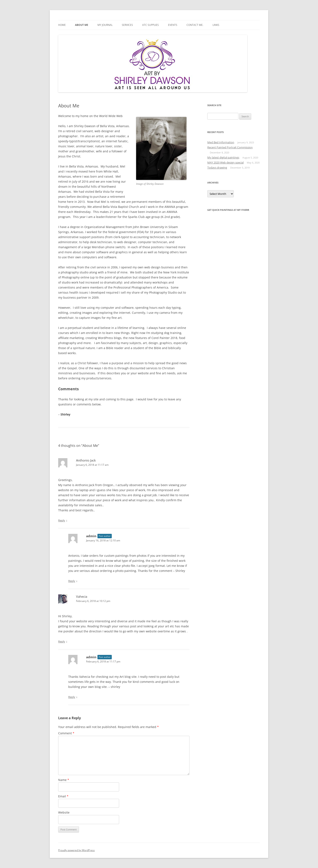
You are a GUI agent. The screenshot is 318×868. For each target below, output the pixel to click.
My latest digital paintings (223, 157)
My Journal (105, 25)
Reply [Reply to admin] (72, 581)
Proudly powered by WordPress (76, 850)
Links (216, 25)
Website (64, 812)
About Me (82, 25)
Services (127, 25)
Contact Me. (195, 25)
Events (173, 25)
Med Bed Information (221, 142)
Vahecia (82, 596)
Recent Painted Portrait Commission (230, 147)
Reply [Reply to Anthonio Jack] (62, 520)
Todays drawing (217, 168)
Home (62, 25)
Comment (66, 733)
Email (63, 796)
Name (64, 780)
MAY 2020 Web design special (225, 162)
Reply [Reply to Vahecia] (62, 641)
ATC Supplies (150, 25)
